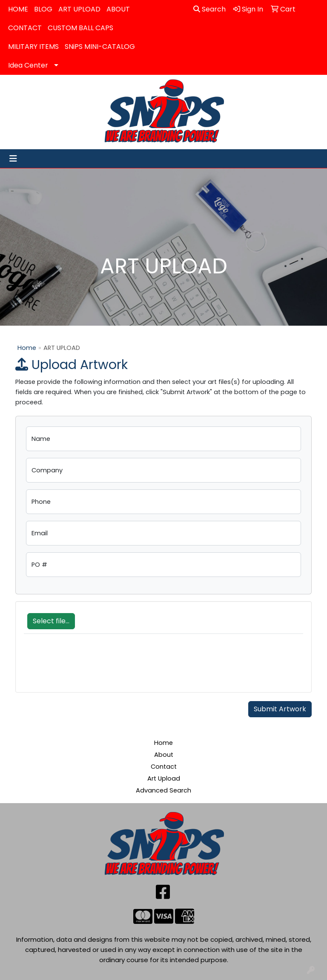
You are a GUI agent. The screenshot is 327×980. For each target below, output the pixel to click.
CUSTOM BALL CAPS (80, 28)
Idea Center (28, 65)
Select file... (51, 621)
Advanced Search (163, 790)
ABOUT (118, 9)
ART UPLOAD (79, 9)
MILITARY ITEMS (33, 47)
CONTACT (25, 28)
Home (27, 348)
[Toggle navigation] (13, 159)
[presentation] (89, 668)
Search (209, 9)
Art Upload (164, 778)
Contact (164, 767)
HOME (18, 9)
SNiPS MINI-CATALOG (100, 47)
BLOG (43, 9)
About (164, 755)
